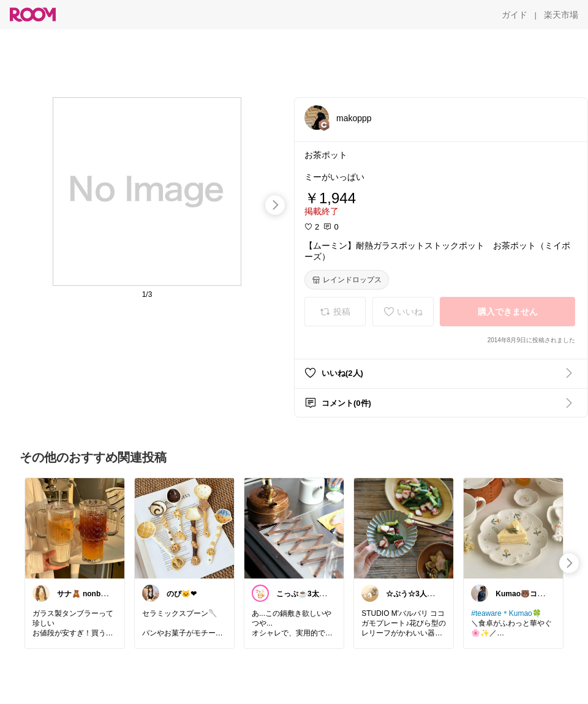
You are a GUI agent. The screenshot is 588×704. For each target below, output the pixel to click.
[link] (75, 528)
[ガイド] (514, 15)
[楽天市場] (561, 15)
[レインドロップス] (347, 280)
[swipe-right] (275, 205)
